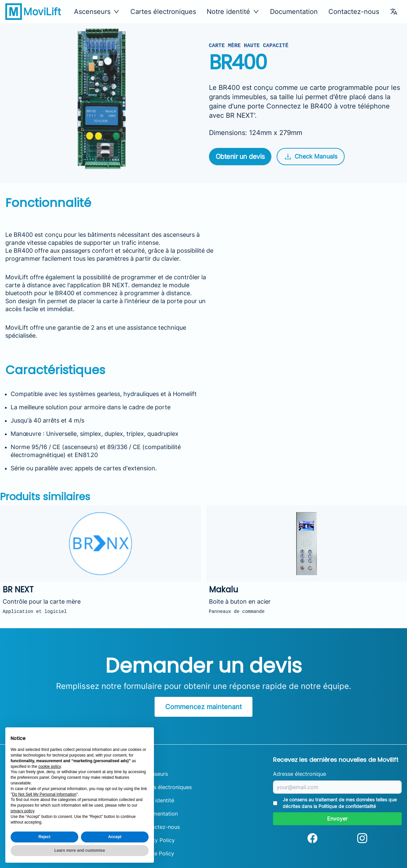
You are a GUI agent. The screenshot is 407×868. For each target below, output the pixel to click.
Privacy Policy (157, 840)
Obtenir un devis (240, 157)
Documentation (294, 12)
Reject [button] (44, 837)
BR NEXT (115, 285)
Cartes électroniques (163, 12)
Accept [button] (115, 837)
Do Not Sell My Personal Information (44, 794)
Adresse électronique (300, 774)
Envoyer (337, 819)
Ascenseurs (154, 774)
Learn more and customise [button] (80, 850)
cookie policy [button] (49, 767)
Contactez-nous (354, 12)
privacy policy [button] (22, 811)
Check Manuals (311, 157)
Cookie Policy (157, 853)
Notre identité (157, 800)
